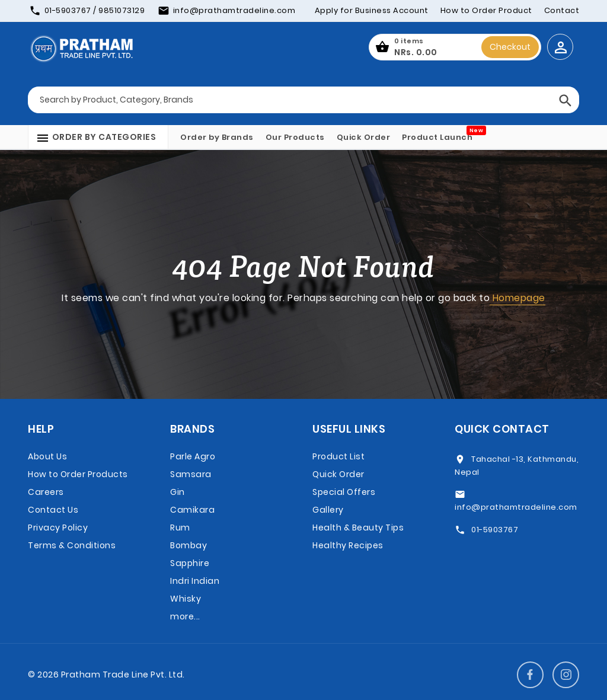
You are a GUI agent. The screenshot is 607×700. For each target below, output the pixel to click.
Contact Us (53, 510)
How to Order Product (486, 10)
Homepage (517, 298)
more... (185, 616)
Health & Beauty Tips (358, 528)
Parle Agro (193, 456)
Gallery (328, 510)
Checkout (510, 47)
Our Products (295, 137)
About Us (47, 456)
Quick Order (364, 137)
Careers (46, 492)
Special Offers (344, 492)
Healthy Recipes (348, 545)
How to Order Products (78, 474)
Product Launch (437, 137)
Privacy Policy (58, 528)
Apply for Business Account (372, 10)
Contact (562, 10)
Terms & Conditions (72, 545)
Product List (338, 456)
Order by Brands (217, 137)
